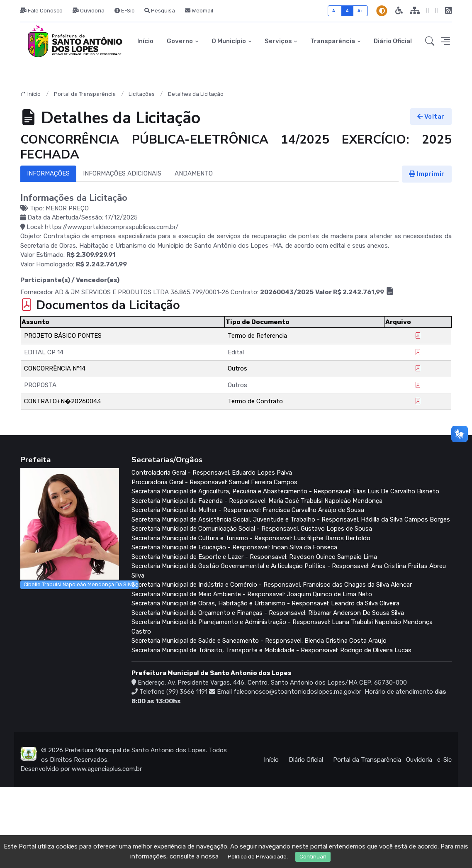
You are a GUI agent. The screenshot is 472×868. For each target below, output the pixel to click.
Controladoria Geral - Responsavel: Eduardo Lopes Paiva (212, 473)
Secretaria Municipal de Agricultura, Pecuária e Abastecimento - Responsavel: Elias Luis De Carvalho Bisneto (285, 491)
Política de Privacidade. (258, 857)
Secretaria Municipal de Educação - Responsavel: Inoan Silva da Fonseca (234, 547)
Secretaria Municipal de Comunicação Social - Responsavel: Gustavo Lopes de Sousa (252, 529)
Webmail (199, 11)
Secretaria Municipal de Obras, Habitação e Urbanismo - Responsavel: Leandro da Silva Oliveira (265, 603)
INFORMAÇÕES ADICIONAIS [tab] (122, 173)
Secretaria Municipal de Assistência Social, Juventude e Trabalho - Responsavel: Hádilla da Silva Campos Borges (291, 519)
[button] (430, 41)
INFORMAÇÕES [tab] (48, 173)
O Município (229, 41)
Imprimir (427, 174)
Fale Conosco (41, 11)
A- (335, 11)
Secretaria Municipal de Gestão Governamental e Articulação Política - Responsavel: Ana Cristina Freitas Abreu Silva (289, 571)
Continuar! (313, 857)
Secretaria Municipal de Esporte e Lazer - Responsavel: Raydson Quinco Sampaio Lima (254, 557)
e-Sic (444, 760)
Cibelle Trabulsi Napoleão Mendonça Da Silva (79, 584)
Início (145, 41)
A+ (361, 11)
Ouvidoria (89, 11)
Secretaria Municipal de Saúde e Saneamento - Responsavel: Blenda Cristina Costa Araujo (259, 641)
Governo (180, 41)
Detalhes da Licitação (196, 94)
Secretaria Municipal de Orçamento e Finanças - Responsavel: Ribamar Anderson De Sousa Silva (268, 613)
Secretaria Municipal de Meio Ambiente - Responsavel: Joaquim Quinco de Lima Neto (252, 594)
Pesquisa (160, 11)
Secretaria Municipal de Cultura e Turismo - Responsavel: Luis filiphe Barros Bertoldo (251, 538)
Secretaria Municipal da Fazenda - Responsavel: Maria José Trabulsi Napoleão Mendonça (257, 501)
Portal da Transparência (85, 94)
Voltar (431, 117)
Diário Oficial (393, 41)
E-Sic (124, 11)
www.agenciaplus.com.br (107, 769)
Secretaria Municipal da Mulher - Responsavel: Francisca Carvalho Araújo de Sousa (248, 510)
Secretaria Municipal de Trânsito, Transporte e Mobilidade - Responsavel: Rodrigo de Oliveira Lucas (271, 650)
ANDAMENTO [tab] (194, 173)
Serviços (278, 41)
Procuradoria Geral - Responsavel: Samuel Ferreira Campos (214, 482)
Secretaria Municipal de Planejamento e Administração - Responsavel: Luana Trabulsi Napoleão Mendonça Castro (282, 627)
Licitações (142, 94)
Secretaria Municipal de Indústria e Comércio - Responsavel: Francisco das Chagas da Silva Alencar (272, 585)
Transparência (333, 41)
